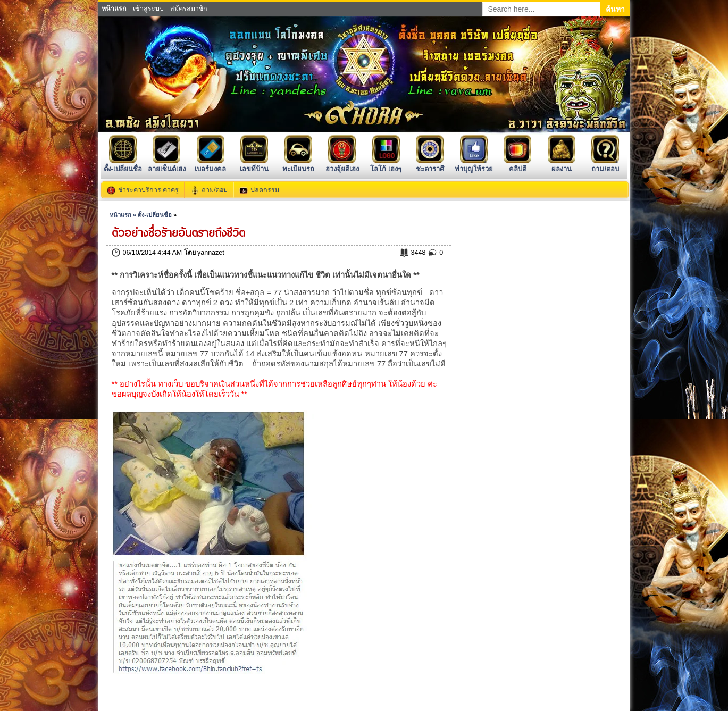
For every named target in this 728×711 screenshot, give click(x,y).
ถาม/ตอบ (605, 165)
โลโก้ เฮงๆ (386, 165)
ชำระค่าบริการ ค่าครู (148, 190)
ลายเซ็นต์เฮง (167, 165)
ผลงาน (562, 165)
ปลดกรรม (265, 190)
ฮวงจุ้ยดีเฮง (342, 165)
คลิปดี (517, 165)
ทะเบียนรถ (298, 165)
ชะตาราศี (430, 165)
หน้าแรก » (124, 215)
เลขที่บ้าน (254, 165)
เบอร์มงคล (210, 165)
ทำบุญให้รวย (474, 165)
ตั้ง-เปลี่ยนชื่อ (123, 165)
